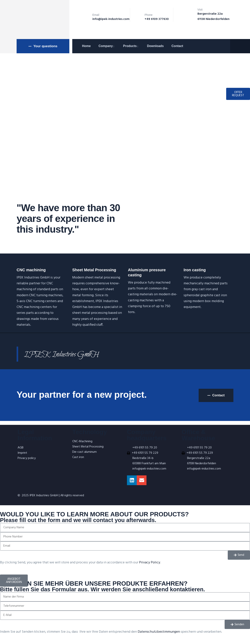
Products (131, 46)
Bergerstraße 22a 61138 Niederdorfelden (213, 16)
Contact (177, 46)
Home (86, 46)
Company (107, 46)
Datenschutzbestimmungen (159, 632)
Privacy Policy (150, 563)
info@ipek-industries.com (111, 19)
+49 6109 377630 (157, 19)
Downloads (155, 46)
